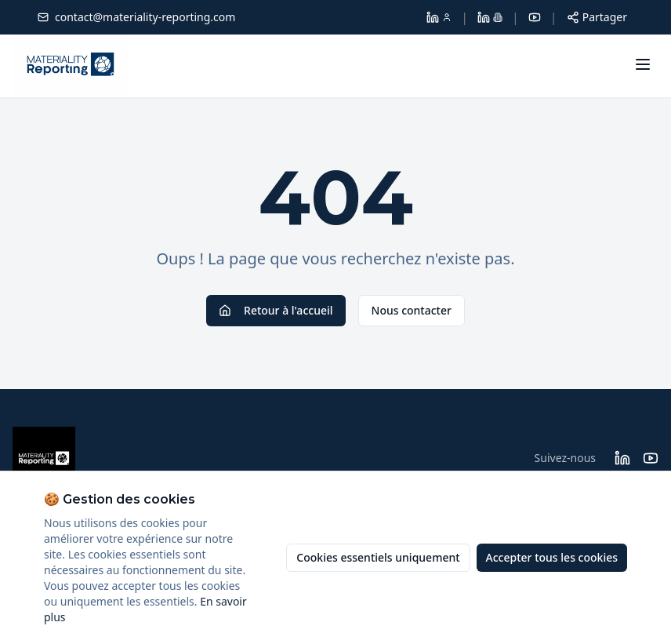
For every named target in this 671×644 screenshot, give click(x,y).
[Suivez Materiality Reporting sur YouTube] (651, 458)
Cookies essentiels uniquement (378, 557)
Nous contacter (412, 310)
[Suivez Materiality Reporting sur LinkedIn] (622, 458)
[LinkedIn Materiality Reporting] (490, 17)
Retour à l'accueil (276, 310)
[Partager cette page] (597, 17)
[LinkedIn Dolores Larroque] (439, 17)
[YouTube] (535, 17)
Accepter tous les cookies (552, 557)
